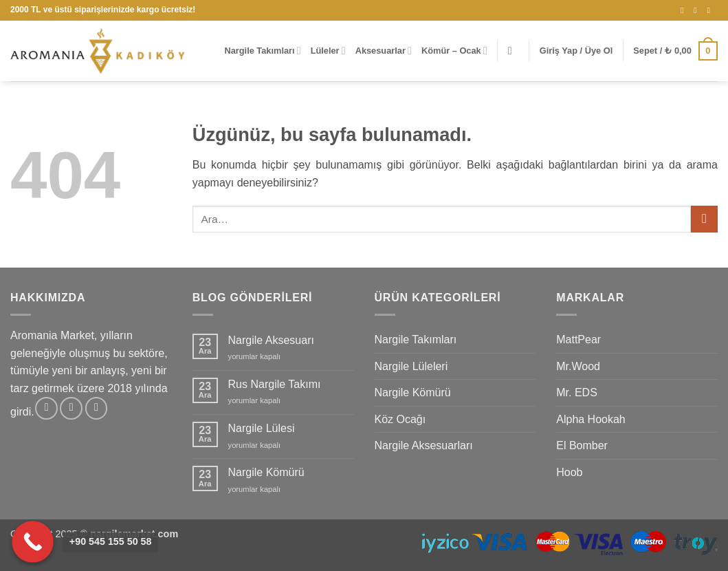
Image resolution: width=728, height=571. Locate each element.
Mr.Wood (578, 366)
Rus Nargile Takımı (275, 384)
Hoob (569, 472)
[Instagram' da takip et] (685, 10)
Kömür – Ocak (454, 51)
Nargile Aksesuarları (424, 445)
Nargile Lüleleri (411, 366)
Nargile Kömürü (266, 472)
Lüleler (328, 51)
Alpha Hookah (591, 419)
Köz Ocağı (400, 419)
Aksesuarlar (384, 51)
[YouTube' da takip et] (711, 10)
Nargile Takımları (262, 51)
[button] (514, 51)
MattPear (578, 340)
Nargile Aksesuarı (271, 340)
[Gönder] (704, 219)
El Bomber (582, 445)
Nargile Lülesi (262, 428)
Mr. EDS (577, 392)
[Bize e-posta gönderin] (698, 10)
